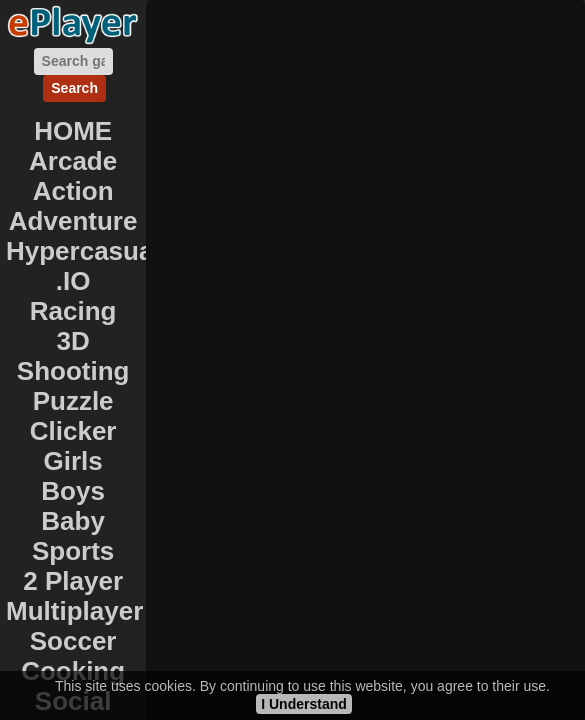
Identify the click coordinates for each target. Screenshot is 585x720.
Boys (73, 491)
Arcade (73, 161)
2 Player (73, 581)
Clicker (73, 431)
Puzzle (73, 401)
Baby (73, 521)
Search (74, 88)
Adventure (73, 221)
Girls (73, 461)
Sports (73, 551)
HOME (73, 131)
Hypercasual (83, 251)
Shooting (73, 371)
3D (73, 341)
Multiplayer (74, 611)
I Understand (304, 704)
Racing (73, 311)
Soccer (73, 641)
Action (73, 191)
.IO (73, 281)
